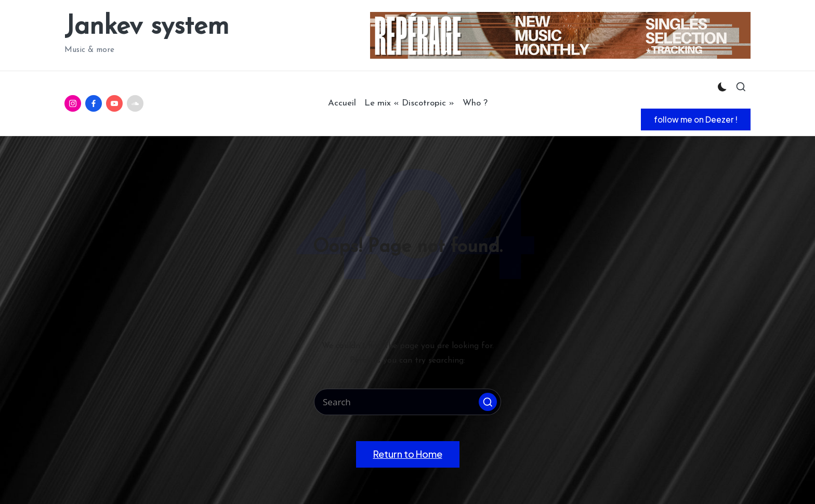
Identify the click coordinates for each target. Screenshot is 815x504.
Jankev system (147, 27)
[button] (696, 120)
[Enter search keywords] (407, 402)
